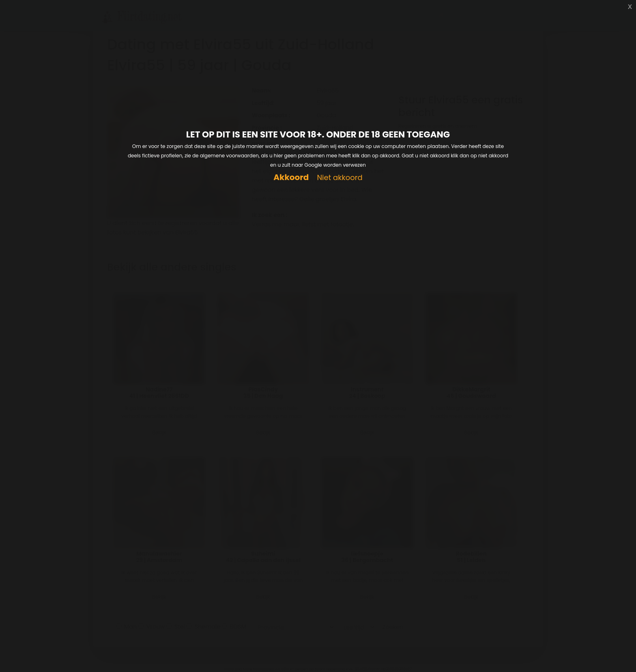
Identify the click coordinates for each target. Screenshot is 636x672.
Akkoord (291, 177)
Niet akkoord (339, 178)
